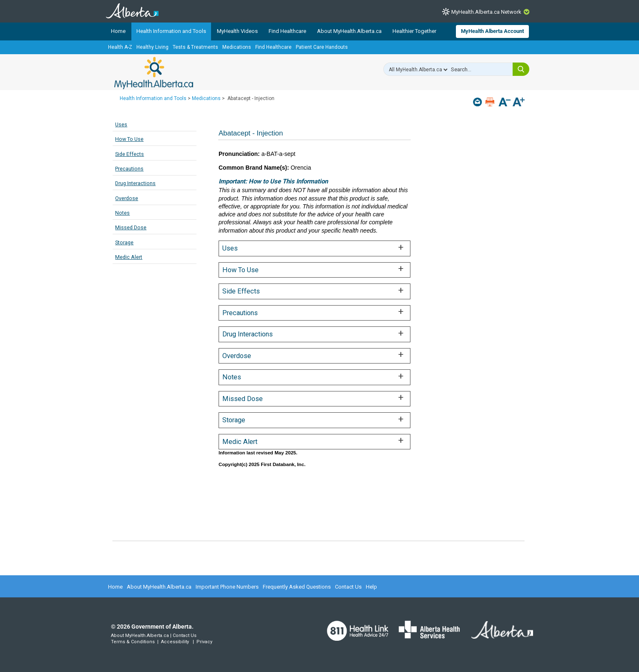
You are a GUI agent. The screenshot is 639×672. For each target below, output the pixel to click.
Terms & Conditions (133, 642)
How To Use (129, 139)
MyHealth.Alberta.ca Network (486, 12)
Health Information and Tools (171, 31)
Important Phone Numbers (227, 587)
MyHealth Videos (237, 31)
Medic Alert (129, 257)
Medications (237, 47)
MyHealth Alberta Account (492, 31)
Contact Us (348, 587)
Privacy (204, 642)
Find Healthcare (287, 31)
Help (371, 587)
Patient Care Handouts (322, 47)
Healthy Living (152, 47)
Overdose (127, 198)
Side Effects (130, 154)
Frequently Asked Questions (297, 587)
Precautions (129, 169)
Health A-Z (120, 47)
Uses (121, 124)
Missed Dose (131, 227)
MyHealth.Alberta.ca (154, 73)
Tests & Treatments (195, 47)
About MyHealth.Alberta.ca (349, 31)
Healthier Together (414, 31)
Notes (122, 213)
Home (118, 31)
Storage (124, 242)
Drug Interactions (135, 183)
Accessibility (175, 642)
